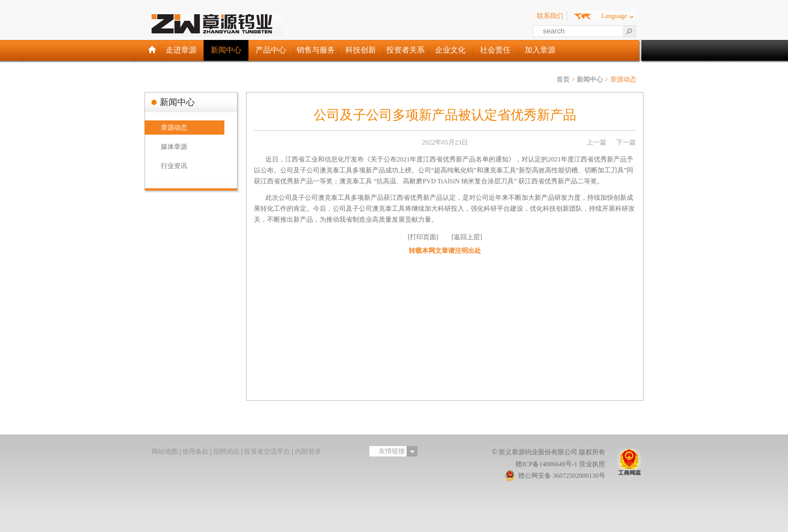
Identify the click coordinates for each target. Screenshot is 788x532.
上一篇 (596, 142)
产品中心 (271, 50)
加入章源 (540, 50)
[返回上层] (467, 237)
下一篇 (626, 142)
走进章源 (181, 50)
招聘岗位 (227, 452)
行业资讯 (174, 166)
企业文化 (450, 50)
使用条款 (195, 452)
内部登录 (308, 452)
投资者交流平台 (267, 452)
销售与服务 (316, 50)
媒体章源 (174, 147)
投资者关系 (405, 50)
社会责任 (495, 50)
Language (614, 16)
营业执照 (592, 464)
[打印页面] (423, 237)
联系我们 (550, 16)
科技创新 (361, 50)
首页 (563, 79)
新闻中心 (226, 50)
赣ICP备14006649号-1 (546, 464)
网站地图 (165, 452)
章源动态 (174, 128)
